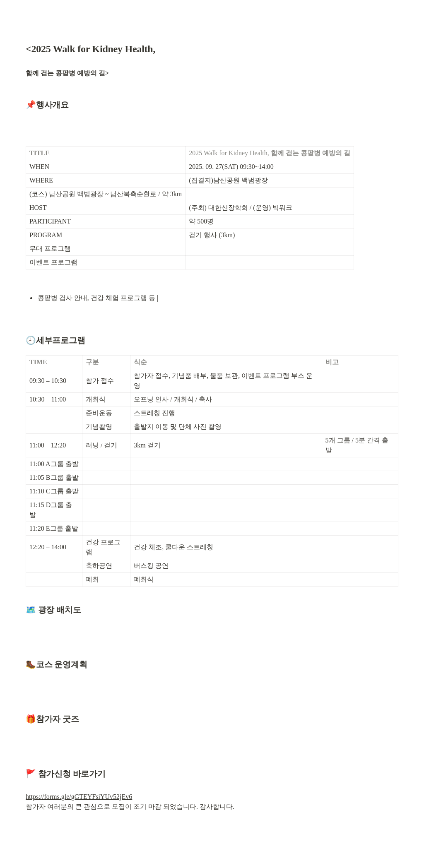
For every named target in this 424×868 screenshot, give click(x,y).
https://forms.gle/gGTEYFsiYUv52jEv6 (79, 797)
